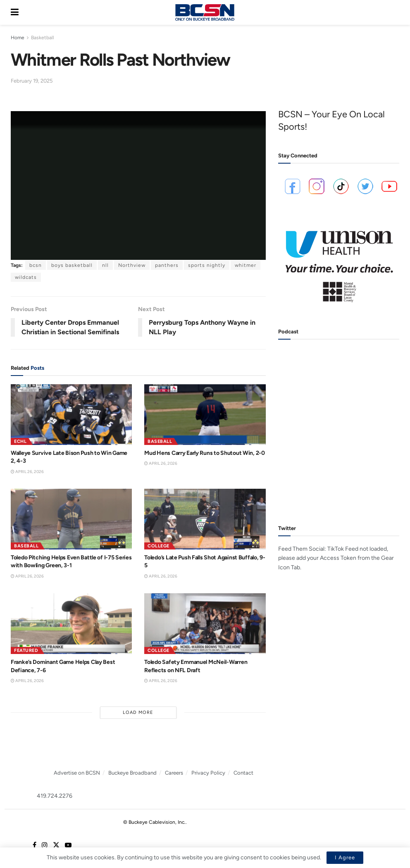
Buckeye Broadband (132, 773)
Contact (243, 773)
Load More (138, 712)
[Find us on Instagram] (45, 845)
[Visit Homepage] (205, 12)
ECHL (20, 441)
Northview (132, 265)
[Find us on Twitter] (56, 845)
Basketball (43, 38)
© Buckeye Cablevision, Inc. (154, 822)
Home (18, 38)
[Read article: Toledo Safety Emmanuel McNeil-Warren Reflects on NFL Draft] (205, 624)
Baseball (160, 441)
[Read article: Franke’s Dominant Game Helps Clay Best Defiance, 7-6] (71, 624)
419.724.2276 (55, 796)
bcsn (36, 265)
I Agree (345, 857)
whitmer (246, 265)
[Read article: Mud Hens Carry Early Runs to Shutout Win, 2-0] (205, 415)
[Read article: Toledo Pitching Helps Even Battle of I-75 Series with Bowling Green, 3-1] (71, 519)
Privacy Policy (208, 773)
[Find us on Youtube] (68, 845)
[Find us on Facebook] (35, 845)
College (159, 546)
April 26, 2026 (27, 472)
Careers (174, 773)
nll (105, 265)
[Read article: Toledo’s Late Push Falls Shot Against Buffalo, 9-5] (205, 519)
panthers (167, 265)
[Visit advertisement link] (339, 263)
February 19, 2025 (32, 81)
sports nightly (207, 265)
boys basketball (72, 265)
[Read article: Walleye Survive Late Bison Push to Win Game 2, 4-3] (71, 415)
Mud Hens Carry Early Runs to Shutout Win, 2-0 (204, 453)
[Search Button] (395, 12)
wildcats (26, 277)
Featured (26, 650)
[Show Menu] (15, 12)
